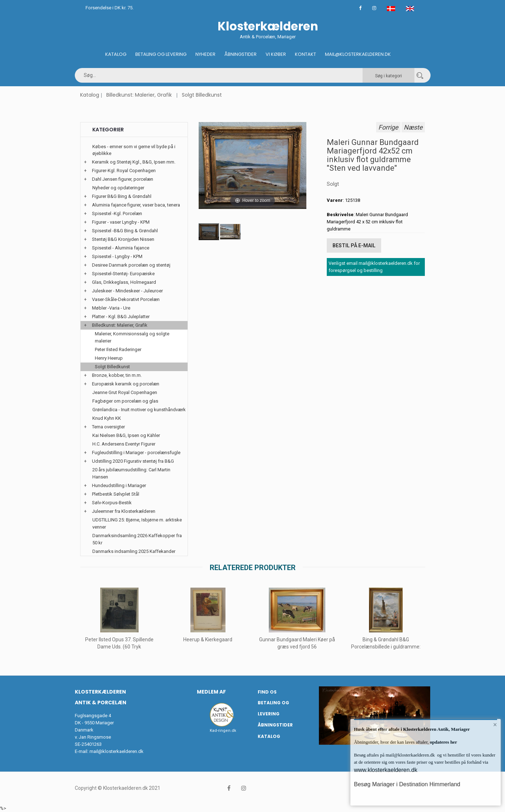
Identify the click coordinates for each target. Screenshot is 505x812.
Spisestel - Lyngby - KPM (117, 256)
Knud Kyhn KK (107, 418)
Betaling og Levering (161, 54)
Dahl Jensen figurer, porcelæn (123, 179)
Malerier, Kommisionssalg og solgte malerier (132, 337)
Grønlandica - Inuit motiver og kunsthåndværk (139, 410)
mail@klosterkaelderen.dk (116, 751)
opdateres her (443, 742)
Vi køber (276, 54)
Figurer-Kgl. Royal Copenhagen (124, 171)
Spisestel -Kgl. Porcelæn (117, 213)
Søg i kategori (389, 76)
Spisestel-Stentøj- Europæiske (123, 274)
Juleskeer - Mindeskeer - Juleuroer (127, 291)
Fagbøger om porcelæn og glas (125, 401)
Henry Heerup (109, 358)
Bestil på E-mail (354, 245)
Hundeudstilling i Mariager (119, 485)
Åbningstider (241, 54)
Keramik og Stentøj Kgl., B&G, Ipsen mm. (134, 162)
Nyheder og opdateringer (118, 188)
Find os (267, 692)
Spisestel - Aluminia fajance (121, 248)
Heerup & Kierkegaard (208, 640)
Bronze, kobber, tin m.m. (117, 375)
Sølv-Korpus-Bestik (112, 503)
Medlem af (211, 692)
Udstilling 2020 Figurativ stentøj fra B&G (133, 461)
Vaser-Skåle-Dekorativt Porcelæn (126, 299)
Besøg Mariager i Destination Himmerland (407, 784)
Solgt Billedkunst (202, 95)
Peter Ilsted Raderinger (118, 349)
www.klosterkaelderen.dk (386, 770)
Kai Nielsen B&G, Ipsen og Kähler (126, 435)
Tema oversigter (108, 427)
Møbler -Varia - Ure (111, 308)
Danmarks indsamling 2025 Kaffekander (134, 551)
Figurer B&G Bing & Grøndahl (122, 196)
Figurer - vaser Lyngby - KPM (121, 222)
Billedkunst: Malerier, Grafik (139, 95)
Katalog (116, 54)
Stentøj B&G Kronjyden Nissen (123, 239)
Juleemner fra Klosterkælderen (124, 511)
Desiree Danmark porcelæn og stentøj (131, 265)
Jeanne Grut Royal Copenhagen (125, 392)
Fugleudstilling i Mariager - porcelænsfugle (136, 453)
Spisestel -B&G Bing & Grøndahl (125, 231)
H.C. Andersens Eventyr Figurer (124, 444)
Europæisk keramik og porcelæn (126, 384)
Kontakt (305, 54)
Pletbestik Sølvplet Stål (116, 494)
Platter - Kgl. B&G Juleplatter (121, 317)
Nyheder (205, 54)
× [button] (495, 725)
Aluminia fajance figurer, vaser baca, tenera (136, 205)
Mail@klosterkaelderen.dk (358, 54)
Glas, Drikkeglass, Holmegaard (124, 282)
